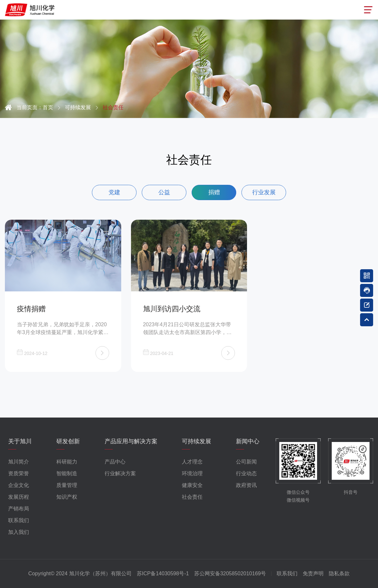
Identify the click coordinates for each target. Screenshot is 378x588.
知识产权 (67, 497)
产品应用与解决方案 (131, 441)
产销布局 (19, 509)
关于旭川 (20, 441)
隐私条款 (339, 573)
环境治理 (192, 473)
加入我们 (19, 532)
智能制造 (67, 473)
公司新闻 (246, 462)
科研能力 (67, 462)
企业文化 (19, 485)
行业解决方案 (120, 473)
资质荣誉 (19, 473)
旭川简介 (19, 462)
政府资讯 (246, 485)
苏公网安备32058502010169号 (230, 573)
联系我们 (19, 520)
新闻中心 (248, 441)
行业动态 (246, 473)
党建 (114, 192)
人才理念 (192, 462)
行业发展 (264, 192)
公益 (164, 192)
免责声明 (313, 573)
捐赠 (214, 192)
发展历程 (19, 497)
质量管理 (67, 485)
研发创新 (68, 441)
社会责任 (192, 497)
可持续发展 (196, 441)
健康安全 (192, 485)
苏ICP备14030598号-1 (163, 573)
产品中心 (115, 462)
